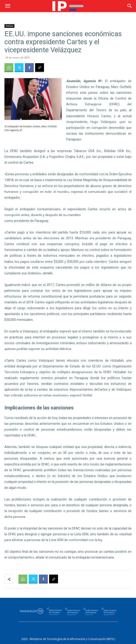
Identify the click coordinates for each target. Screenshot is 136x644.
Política (9, 26)
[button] (8, 6)
